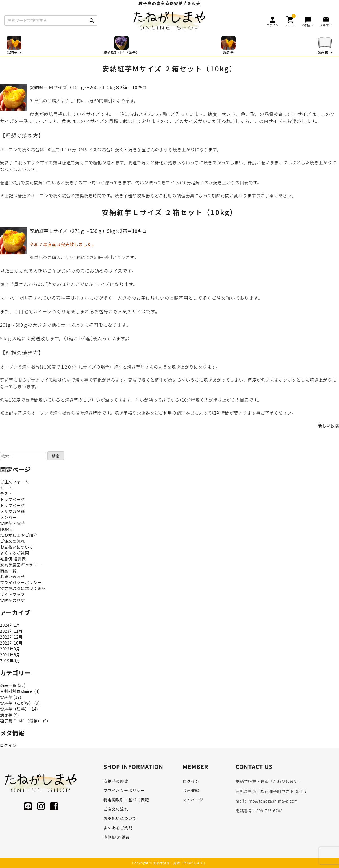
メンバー (8, 517)
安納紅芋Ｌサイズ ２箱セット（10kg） (169, 212)
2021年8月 (10, 655)
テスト (6, 494)
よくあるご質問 (15, 553)
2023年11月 (11, 631)
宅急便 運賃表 (13, 559)
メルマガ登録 (12, 511)
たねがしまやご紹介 (19, 535)
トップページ (12, 499)
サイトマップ (12, 594)
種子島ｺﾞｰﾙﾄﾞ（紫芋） (21, 721)
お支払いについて (17, 547)
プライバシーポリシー (21, 582)
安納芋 (6, 697)
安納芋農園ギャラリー (21, 565)
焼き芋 (6, 715)
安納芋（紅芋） (15, 709)
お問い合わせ (12, 577)
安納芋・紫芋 (12, 523)
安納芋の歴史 (12, 600)
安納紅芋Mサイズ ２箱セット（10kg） (170, 68)
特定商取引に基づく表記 (23, 588)
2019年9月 (10, 661)
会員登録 (191, 790)
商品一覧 (8, 571)
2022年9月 (10, 649)
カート (6, 488)
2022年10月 (11, 643)
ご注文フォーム (14, 482)
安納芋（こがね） (17, 703)
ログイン (8, 745)
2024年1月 (10, 625)
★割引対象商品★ (17, 691)
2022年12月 (11, 637)
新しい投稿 (329, 426)
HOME (6, 529)
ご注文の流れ (12, 541)
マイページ (193, 800)
